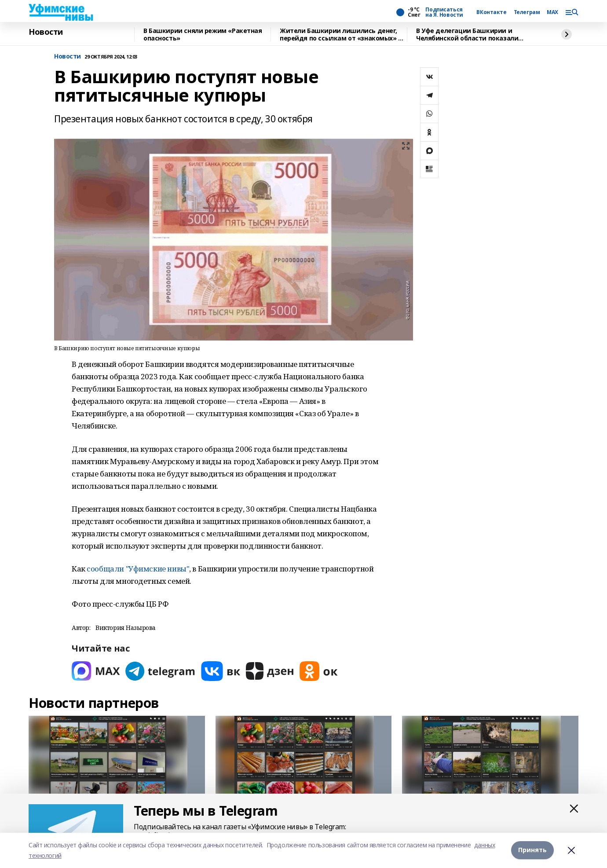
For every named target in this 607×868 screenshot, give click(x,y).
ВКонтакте (491, 12)
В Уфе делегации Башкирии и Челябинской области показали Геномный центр (467, 35)
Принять (532, 850)
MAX (552, 12)
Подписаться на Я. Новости (444, 12)
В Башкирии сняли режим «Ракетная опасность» (203, 35)
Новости (46, 32)
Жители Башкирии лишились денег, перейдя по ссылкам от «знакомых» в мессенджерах (341, 35)
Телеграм (527, 12)
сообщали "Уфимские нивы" (138, 569)
